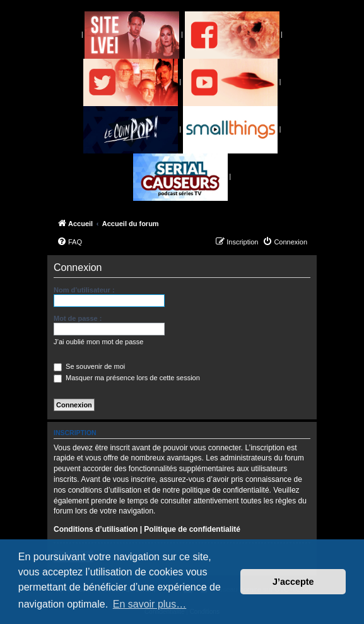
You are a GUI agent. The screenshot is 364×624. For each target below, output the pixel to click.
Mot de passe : (78, 318)
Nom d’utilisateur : (84, 290)
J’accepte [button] (293, 582)
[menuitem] (69, 242)
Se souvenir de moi (89, 366)
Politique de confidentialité (192, 529)
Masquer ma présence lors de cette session (127, 378)
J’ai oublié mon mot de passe (98, 342)
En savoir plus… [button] (150, 604)
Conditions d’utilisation (96, 529)
